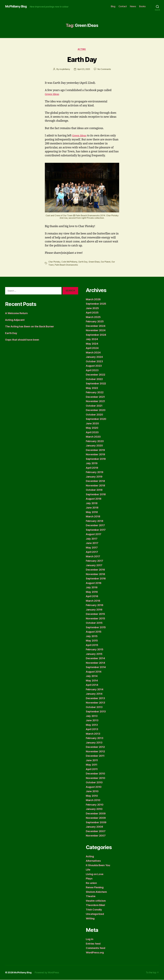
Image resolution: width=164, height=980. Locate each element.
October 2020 (95, 415)
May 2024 (92, 344)
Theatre (91, 896)
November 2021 (96, 401)
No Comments (105, 70)
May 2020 (92, 428)
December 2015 (96, 614)
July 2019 (92, 463)
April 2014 (93, 685)
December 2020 (96, 410)
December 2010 (96, 774)
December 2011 (96, 756)
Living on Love (95, 874)
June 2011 (92, 761)
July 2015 (92, 636)
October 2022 (95, 379)
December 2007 (96, 831)
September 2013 (97, 712)
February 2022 (95, 393)
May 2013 (92, 725)
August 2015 (94, 632)
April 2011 (92, 769)
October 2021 (95, 406)
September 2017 (97, 530)
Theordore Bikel (96, 905)
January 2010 (95, 809)
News (133, 6)
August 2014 (94, 672)
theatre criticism (96, 901)
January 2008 (95, 827)
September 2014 (97, 667)
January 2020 (95, 446)
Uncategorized (95, 914)
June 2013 (93, 721)
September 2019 (97, 459)
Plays (89, 879)
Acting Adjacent (15, 320)
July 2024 (92, 339)
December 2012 (96, 747)
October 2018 (95, 490)
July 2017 (92, 539)
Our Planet (106, 262)
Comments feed (96, 948)
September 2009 (97, 823)
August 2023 (94, 366)
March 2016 (93, 601)
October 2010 (95, 783)
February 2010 (95, 805)
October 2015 (95, 623)
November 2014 (96, 663)
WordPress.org (96, 953)
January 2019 (95, 477)
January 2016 (95, 610)
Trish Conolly (94, 910)
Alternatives (94, 861)
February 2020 (95, 441)
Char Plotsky (54, 262)
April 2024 (93, 348)
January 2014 (95, 694)
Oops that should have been (23, 340)
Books (142, 6)
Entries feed (94, 944)
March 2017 (93, 557)
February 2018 (95, 521)
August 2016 (94, 583)
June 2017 (93, 543)
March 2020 (94, 437)
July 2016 (92, 588)
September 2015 (97, 628)
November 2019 (96, 455)
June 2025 (93, 308)
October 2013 (95, 707)
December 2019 (96, 450)
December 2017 (96, 526)
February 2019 (95, 472)
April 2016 (93, 596)
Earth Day (82, 59)
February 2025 (95, 322)
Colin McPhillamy (69, 262)
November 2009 (96, 818)
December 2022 (96, 375)
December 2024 (96, 326)
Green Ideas (52, 94)
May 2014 (92, 681)
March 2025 (93, 317)
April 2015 (92, 645)
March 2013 (93, 734)
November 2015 (96, 619)
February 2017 (95, 561)
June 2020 (93, 424)
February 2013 (95, 738)
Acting (82, 49)
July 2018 (92, 503)
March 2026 (94, 300)
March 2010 (93, 800)
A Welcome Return (17, 313)
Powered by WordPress (48, 973)
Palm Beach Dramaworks (66, 265)
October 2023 (95, 362)
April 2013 (92, 729)
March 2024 (94, 353)
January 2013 (95, 743)
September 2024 (97, 335)
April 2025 (93, 313)
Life (88, 870)
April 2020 (93, 433)
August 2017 (94, 534)
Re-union (92, 883)
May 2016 (92, 592)
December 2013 (96, 698)
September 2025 (97, 304)
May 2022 (92, 388)
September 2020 (97, 419)
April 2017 (92, 552)
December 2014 (96, 658)
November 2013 (96, 703)
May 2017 (92, 548)
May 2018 (92, 512)
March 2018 (93, 517)
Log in (90, 939)
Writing (91, 919)
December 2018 (96, 481)
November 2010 (96, 778)
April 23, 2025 (84, 70)
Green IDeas (94, 262)
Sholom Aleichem (97, 892)
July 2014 (92, 676)
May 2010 (92, 796)
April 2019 (93, 468)
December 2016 (96, 570)
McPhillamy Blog (17, 6)
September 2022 (97, 384)
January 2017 (95, 565)
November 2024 (96, 330)
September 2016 (97, 579)
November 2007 (96, 836)
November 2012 (96, 752)
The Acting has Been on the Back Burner (31, 327)
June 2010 (93, 791)
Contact (123, 6)
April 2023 (93, 370)
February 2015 (95, 650)
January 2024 (95, 357)
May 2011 (92, 765)
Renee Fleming (95, 888)
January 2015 (95, 654)
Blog (113, 6)
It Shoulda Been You (99, 865)
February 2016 (95, 605)
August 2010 (94, 787)
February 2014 (95, 690)
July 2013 (92, 716)
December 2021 (96, 397)
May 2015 (92, 641)
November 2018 (96, 486)
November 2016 (96, 574)
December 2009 (96, 814)
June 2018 (93, 508)
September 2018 (97, 495)
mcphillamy (64, 70)
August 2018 (94, 499)
